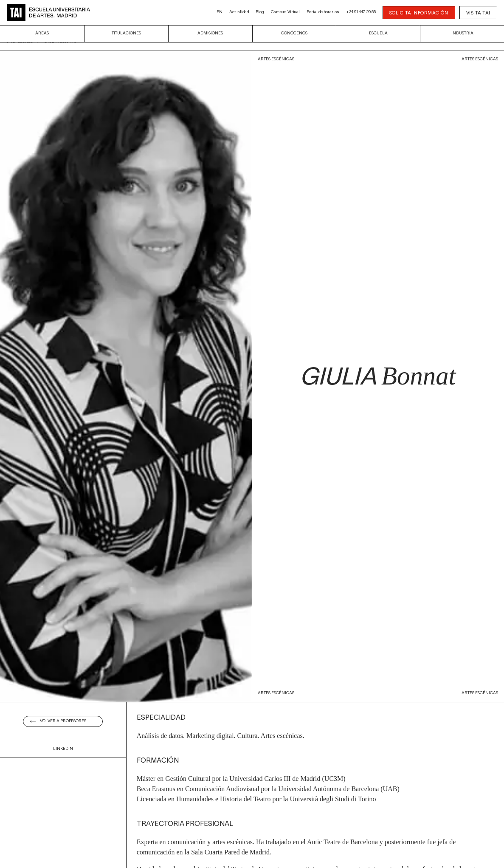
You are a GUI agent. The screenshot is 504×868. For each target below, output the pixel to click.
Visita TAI (479, 13)
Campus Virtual (285, 12)
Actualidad (239, 12)
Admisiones (210, 33)
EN (220, 12)
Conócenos (294, 33)
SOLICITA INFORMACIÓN (419, 13)
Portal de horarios (323, 12)
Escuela (378, 33)
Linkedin (63, 749)
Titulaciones (126, 33)
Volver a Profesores (63, 721)
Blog (260, 12)
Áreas (42, 33)
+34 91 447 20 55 (361, 12)
